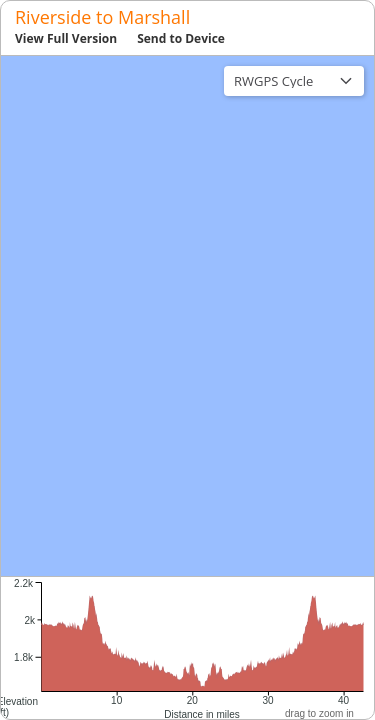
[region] (187, 316)
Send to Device (181, 38)
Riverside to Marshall (102, 17)
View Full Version (66, 38)
